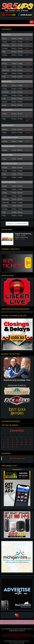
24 (17, 445)
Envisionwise (16, 643)
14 (4, 442)
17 (17, 442)
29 (8, 447)
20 (30, 442)
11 (21, 440)
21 (4, 445)
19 (26, 442)
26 (26, 445)
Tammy (28, 64)
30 (13, 447)
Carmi (27, 141)
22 (8, 445)
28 (4, 447)
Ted (27, 85)
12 (26, 440)
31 (17, 447)
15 (8, 442)
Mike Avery (29, 150)
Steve (27, 39)
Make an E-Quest (20, 239)
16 (13, 442)
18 (21, 442)
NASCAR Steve (28, 115)
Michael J (28, 129)
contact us (22, 631)
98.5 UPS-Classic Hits (17, 458)
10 (17, 440)
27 (30, 445)
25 (21, 445)
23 (13, 445)
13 (30, 440)
